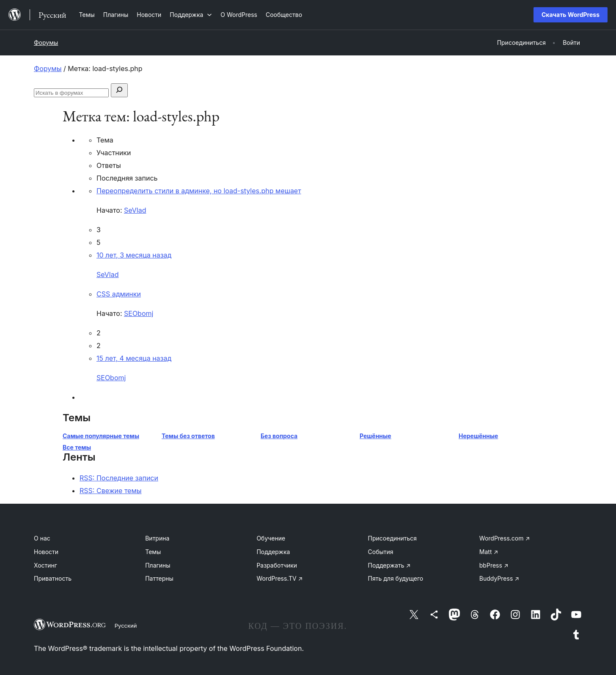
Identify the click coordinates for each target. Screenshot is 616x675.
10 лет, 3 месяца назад (134, 255)
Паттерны (159, 578)
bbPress (494, 565)
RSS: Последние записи (119, 478)
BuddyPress (499, 578)
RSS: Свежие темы (111, 491)
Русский (126, 626)
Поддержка (273, 552)
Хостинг (45, 565)
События (381, 552)
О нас (42, 538)
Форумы (46, 43)
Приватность (53, 578)
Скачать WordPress (571, 15)
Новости (46, 552)
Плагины (158, 565)
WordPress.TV (279, 578)
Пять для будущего (396, 578)
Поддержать (389, 565)
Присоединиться (393, 538)
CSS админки (119, 294)
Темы (153, 552)
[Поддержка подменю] (191, 15)
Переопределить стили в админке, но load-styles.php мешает (199, 191)
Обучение (271, 538)
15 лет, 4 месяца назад (134, 358)
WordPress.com (505, 538)
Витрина (157, 538)
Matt (489, 552)
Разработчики (277, 565)
